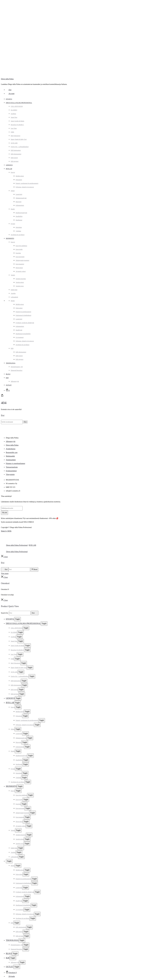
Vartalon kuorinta (21, 279)
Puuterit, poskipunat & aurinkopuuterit (27, 183)
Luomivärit (19, 194)
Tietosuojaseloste (12, 467)
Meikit (13, 301)
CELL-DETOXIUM (17, 106)
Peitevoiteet (19, 308)
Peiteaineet (19, 180)
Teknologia (11, 363)
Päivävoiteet (19, 268)
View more (5, 573)
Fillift (12, 132)
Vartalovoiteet (20, 282)
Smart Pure (14, 117)
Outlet (9, 385)
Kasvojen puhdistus (21, 246)
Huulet (13, 209)
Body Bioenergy (16, 136)
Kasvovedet (19, 249)
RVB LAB (9, 169)
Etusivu (9, 99)
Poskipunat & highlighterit (23, 315)
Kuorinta (18, 253)
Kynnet (13, 224)
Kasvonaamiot (20, 264)
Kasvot (13, 172)
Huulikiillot (19, 216)
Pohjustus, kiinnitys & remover (25, 187)
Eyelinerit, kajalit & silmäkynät (25, 323)
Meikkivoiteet (20, 176)
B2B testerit (14, 158)
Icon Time (14, 128)
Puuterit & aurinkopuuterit (23, 312)
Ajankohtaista (11, 449)
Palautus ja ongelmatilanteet (15, 463)
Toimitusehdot (11, 460)
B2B (12, 348)
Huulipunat (19, 220)
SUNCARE (14, 143)
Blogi (8, 374)
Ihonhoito (10, 238)
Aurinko (13, 293)
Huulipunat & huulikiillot (23, 334)
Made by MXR (6, 531)
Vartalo (13, 275)
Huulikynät (19, 330)
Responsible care (12, 452)
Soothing (13, 114)
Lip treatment (20, 337)
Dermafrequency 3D (17, 367)
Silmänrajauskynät (21, 198)
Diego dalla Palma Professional (19, 103)
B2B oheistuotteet (16, 154)
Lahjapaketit (14, 297)
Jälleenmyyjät (15, 381)
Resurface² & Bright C (17, 125)
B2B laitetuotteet (16, 150)
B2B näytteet (15, 161)
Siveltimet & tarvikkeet (18, 235)
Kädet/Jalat (14, 290)
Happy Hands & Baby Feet (19, 139)
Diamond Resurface (17, 370)
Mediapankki (10, 456)
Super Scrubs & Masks (17, 121)
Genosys (9, 165)
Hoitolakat (19, 227)
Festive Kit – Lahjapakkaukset (20, 147)
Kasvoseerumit (20, 257)
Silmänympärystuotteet (22, 260)
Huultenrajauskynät (21, 213)
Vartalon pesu (20, 286)
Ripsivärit (18, 202)
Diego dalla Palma (7, 79)
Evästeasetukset (11, 471)
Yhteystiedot (10, 474)
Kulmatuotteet (20, 205)
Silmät (13, 191)
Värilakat (18, 231)
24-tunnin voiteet (21, 271)
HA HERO (14, 110)
